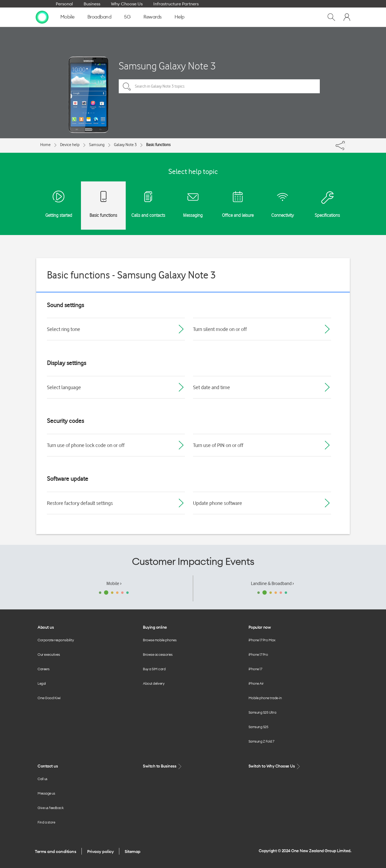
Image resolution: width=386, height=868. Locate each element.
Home (45, 145)
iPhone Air (256, 683)
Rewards (153, 17)
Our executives (49, 654)
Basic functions (158, 145)
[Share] (345, 144)
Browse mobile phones (160, 640)
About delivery (154, 683)
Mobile (67, 17)
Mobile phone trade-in (265, 698)
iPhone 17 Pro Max (262, 640)
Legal (42, 683)
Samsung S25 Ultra (262, 712)
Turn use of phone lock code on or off (86, 445)
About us (46, 627)
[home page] (42, 17)
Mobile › (114, 583)
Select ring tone (64, 329)
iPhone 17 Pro (258, 654)
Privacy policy (100, 851)
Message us (46, 793)
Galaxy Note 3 (125, 145)
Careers (44, 669)
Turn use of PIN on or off (218, 445)
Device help (70, 145)
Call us (42, 779)
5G (127, 17)
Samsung (97, 145)
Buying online (155, 627)
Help (179, 17)
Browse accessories (158, 654)
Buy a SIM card (154, 669)
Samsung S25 (258, 727)
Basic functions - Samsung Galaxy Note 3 (131, 275)
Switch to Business (163, 766)
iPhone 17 (255, 669)
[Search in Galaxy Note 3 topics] (219, 86)
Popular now (260, 627)
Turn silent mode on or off (220, 329)
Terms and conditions (55, 851)
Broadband (99, 17)
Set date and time (211, 387)
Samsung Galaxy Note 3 (167, 66)
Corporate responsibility (56, 640)
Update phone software (218, 503)
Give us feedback (51, 808)
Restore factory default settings (80, 503)
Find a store (46, 822)
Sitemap (133, 851)
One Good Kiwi (49, 698)
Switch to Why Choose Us (275, 766)
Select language (64, 387)
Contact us (48, 766)
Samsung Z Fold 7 (261, 741)
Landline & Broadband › (272, 583)
